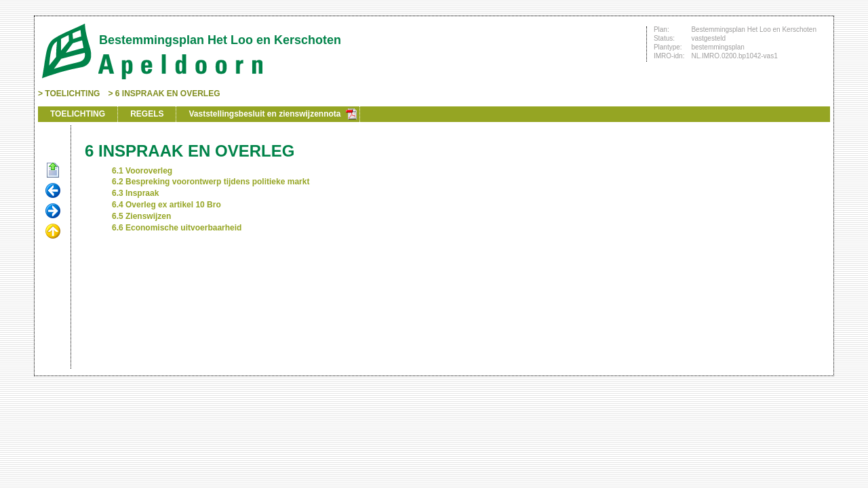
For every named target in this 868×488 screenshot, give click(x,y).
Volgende (53, 211)
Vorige (53, 191)
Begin (53, 171)
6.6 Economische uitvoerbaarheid (177, 228)
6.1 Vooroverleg (142, 171)
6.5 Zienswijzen (141, 216)
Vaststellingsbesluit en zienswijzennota (264, 114)
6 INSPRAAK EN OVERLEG (168, 94)
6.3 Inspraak (135, 193)
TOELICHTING (72, 94)
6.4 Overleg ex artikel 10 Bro (166, 205)
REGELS (147, 114)
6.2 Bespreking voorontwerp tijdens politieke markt (211, 182)
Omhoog (53, 232)
